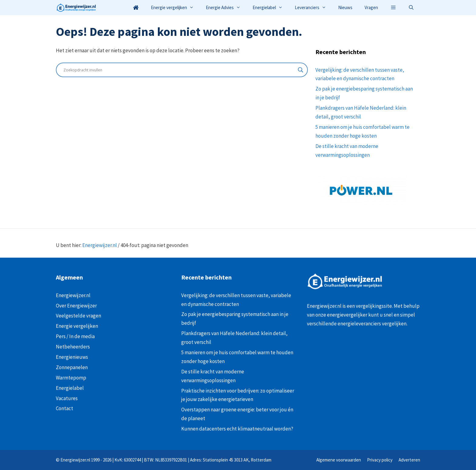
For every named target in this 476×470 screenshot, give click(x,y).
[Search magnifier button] (301, 70)
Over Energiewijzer (76, 306)
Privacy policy (380, 460)
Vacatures (67, 398)
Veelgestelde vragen (78, 316)
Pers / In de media (75, 336)
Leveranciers (313, 8)
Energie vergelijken (175, 8)
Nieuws (345, 7)
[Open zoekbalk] (411, 8)
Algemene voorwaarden (339, 460)
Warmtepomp (71, 378)
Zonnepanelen (72, 367)
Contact (65, 408)
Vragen (371, 7)
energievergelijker (347, 315)
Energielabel (271, 8)
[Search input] (179, 70)
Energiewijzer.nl (100, 245)
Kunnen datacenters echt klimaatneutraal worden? (237, 429)
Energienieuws (72, 357)
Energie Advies (226, 8)
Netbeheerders (73, 347)
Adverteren (409, 460)
